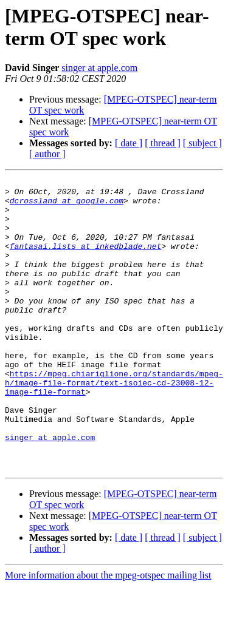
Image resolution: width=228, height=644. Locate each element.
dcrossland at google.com (67, 206)
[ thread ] (163, 143)
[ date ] (129, 143)
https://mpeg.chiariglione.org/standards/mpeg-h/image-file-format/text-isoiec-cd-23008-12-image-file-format (114, 424)
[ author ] (47, 154)
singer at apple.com (99, 68)
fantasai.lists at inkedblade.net (86, 260)
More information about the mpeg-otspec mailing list (108, 633)
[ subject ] (202, 143)
